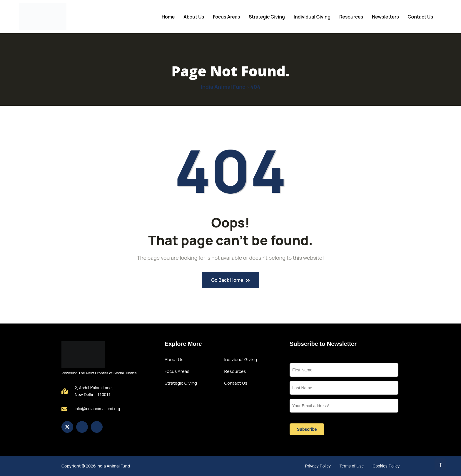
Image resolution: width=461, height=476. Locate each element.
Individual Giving (312, 17)
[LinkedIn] (97, 427)
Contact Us (420, 17)
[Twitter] (67, 427)
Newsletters (385, 17)
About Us (194, 17)
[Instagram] (82, 427)
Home (168, 17)
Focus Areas (226, 17)
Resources (351, 17)
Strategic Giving (267, 17)
